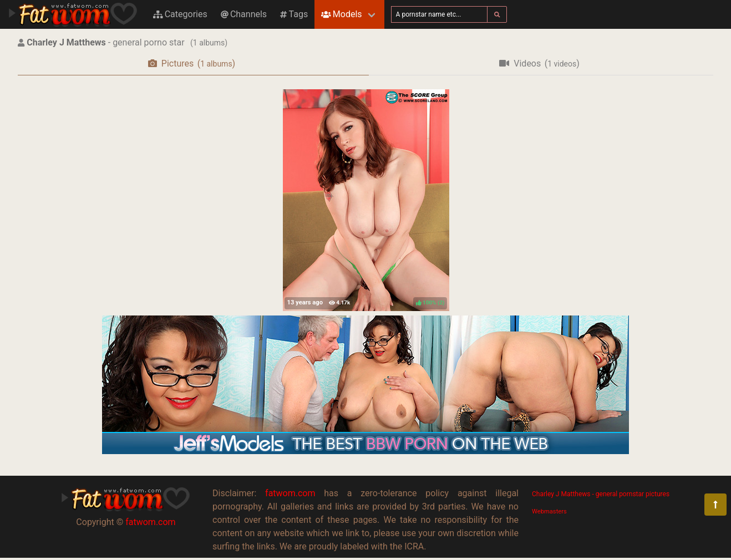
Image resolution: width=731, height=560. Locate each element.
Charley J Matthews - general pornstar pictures (601, 494)
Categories (180, 14)
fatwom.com (150, 522)
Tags (294, 14)
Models (341, 14)
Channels (244, 14)
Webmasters (549, 511)
